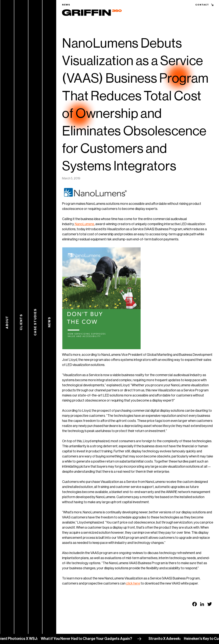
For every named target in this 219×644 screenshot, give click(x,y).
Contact (202, 5)
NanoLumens (84, 224)
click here (133, 583)
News (66, 5)
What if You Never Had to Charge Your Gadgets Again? (90, 639)
